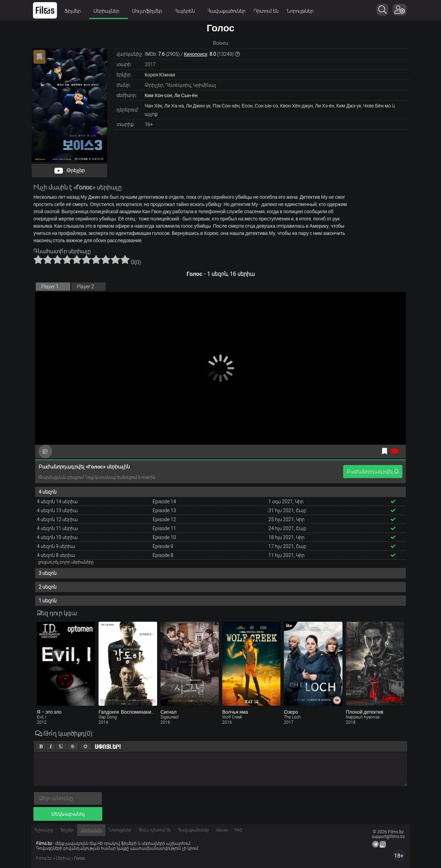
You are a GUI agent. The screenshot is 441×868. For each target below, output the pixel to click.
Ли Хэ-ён (325, 106)
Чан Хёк (153, 106)
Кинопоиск (196, 54)
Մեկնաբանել (68, 814)
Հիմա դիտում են (155, 830)
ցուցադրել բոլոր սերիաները (66, 562)
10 (125, 259)
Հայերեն (187, 11)
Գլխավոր (44, 830)
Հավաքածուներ (226, 11)
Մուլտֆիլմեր (149, 11)
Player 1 (50, 287)
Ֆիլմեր (75, 11)
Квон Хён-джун (296, 106)
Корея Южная (160, 75)
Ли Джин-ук (198, 106)
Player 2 (85, 287)
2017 (150, 64)
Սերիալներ (109, 11)
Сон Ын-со (266, 106)
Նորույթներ (300, 11)
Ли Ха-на (174, 106)
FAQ (238, 830)
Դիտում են (266, 11)
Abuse (222, 830)
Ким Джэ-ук (349, 106)
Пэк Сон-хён (226, 106)
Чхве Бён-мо (377, 106)
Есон (247, 106)
